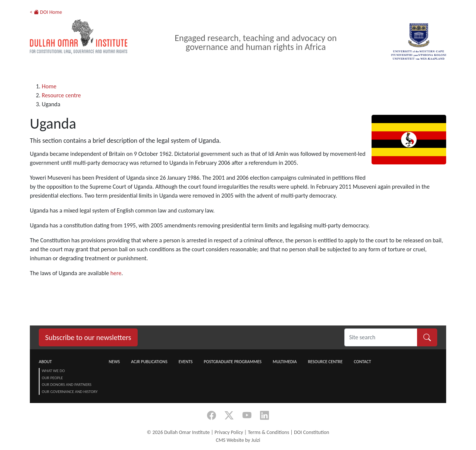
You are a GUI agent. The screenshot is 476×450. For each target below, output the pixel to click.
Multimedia (285, 362)
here (116, 273)
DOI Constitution (311, 432)
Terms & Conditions (268, 432)
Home (49, 86)
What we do (53, 371)
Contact (362, 362)
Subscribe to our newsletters (88, 337)
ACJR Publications (149, 362)
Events (186, 362)
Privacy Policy (229, 432)
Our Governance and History (70, 392)
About (45, 362)
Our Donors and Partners (67, 385)
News (115, 362)
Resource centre (61, 95)
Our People (52, 378)
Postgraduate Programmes (233, 362)
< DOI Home (46, 12)
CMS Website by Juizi (238, 440)
